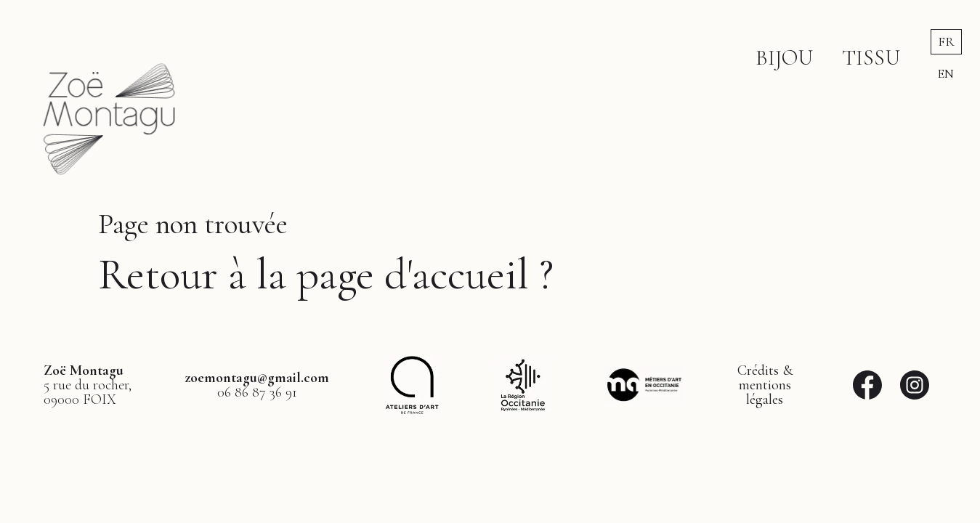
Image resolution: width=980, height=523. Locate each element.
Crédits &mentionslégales (765, 385)
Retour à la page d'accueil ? (326, 275)
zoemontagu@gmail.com (257, 378)
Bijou (784, 58)
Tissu (871, 58)
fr (946, 41)
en (945, 73)
